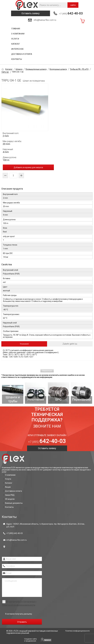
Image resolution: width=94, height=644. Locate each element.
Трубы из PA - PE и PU (79, 69)
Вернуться (47, 371)
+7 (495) (71, 13)
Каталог (16, 44)
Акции (8, 487)
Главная (16, 29)
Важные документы (14, 503)
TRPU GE (5, 72)
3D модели (10, 499)
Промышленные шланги (36, 69)
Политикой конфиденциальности (18, 605)
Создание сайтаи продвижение (30, 640)
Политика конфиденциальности (77, 631)
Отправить (22, 622)
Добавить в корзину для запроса (28, 167)
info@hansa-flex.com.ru (45, 20)
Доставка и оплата (22, 54)
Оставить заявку (31, 13)
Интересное (17, 49)
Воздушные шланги (58, 69)
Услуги (15, 39)
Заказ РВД (10, 495)
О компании (18, 34)
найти (73, 5)
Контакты (17, 59)
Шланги (19, 69)
